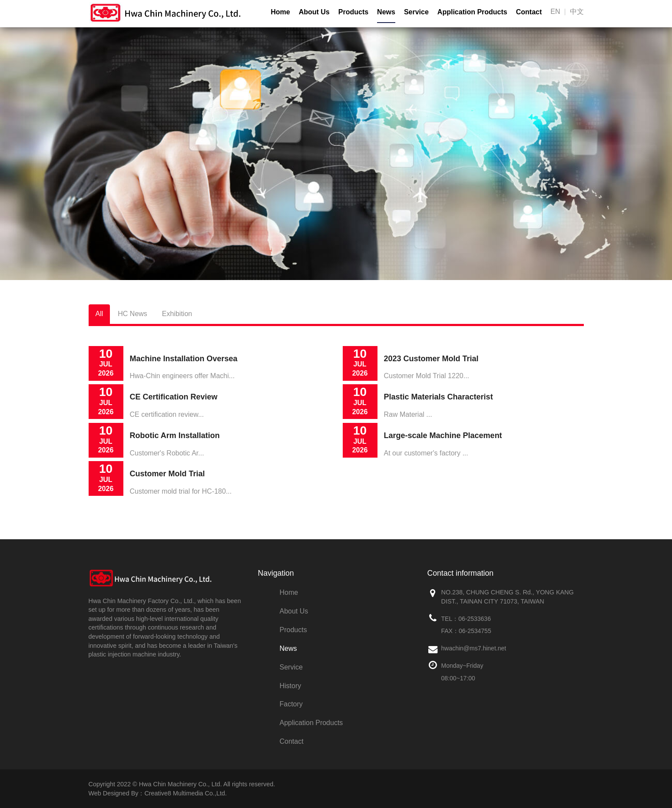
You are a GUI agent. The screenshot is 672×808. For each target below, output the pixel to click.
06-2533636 (475, 619)
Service (291, 667)
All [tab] (99, 314)
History (291, 686)
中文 (577, 12)
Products (293, 630)
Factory (291, 704)
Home (289, 592)
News (288, 648)
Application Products (311, 723)
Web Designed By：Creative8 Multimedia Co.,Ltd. (158, 793)
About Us (294, 611)
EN (555, 12)
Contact (292, 741)
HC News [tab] (132, 314)
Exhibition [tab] (177, 314)
